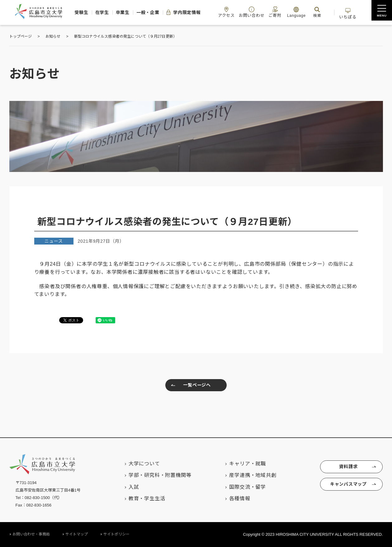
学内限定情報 (190, 12)
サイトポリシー (116, 534)
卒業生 (122, 12)
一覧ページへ (189, 386)
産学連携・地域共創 (247, 475)
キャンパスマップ (348, 487)
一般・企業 (150, 12)
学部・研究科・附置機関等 (154, 475)
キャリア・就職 (242, 464)
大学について (138, 464)
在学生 (98, 12)
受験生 (74, 12)
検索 (333, 12)
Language (312, 12)
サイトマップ (77, 534)
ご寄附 (289, 12)
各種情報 (234, 499)
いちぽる (367, 12)
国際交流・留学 (242, 487)
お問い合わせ (264, 12)
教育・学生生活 (141, 499)
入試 (128, 487)
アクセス (236, 12)
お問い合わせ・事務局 (31, 534)
